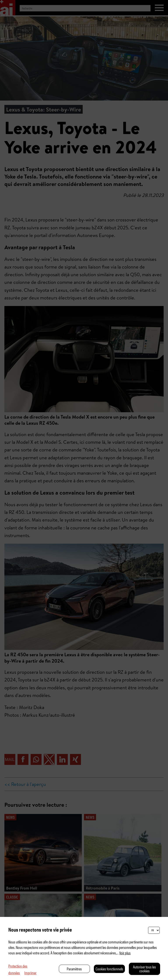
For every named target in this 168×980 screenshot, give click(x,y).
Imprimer (30, 973)
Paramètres (74, 969)
